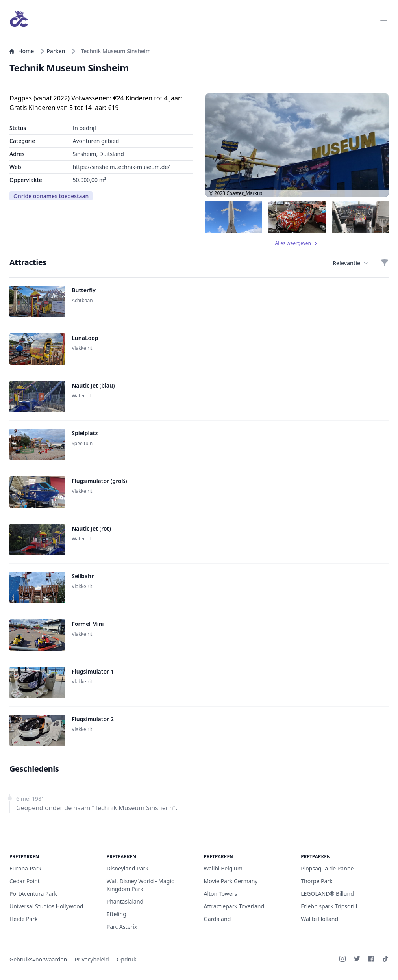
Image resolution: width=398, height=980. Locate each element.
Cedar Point (25, 881)
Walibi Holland (319, 919)
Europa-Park (25, 868)
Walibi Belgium (223, 868)
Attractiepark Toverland (234, 906)
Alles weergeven (297, 243)
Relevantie (350, 263)
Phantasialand (125, 901)
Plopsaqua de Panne (327, 868)
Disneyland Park (128, 868)
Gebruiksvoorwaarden (38, 959)
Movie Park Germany (231, 881)
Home (22, 51)
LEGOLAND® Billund (327, 894)
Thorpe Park (317, 881)
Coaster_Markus (244, 193)
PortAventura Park (33, 894)
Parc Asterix (122, 927)
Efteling (117, 914)
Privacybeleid (92, 959)
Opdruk (126, 959)
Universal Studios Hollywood (46, 906)
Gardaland (218, 919)
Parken (53, 51)
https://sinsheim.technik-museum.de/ (121, 167)
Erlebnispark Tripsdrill (329, 906)
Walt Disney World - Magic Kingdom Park (140, 885)
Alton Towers (221, 894)
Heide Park (24, 919)
